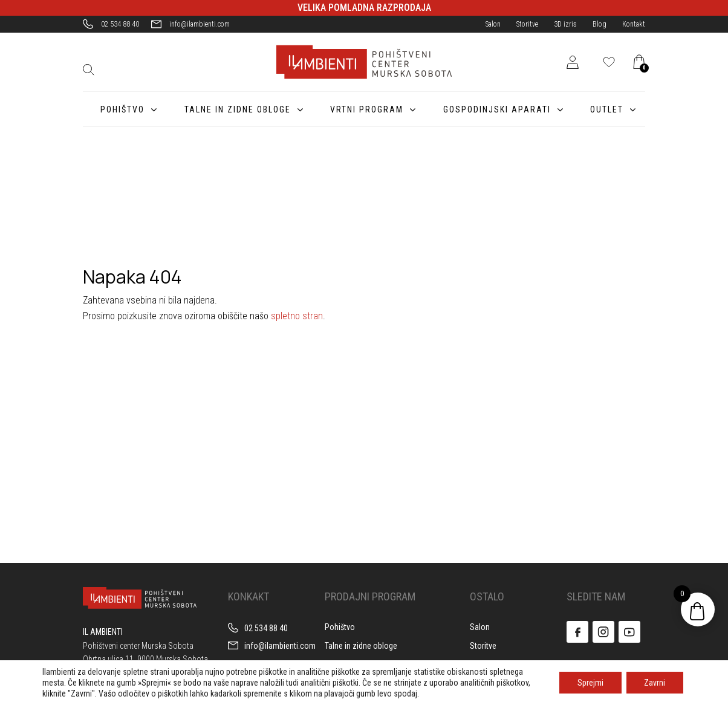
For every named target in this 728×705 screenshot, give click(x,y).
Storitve (527, 24)
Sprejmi (590, 683)
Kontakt (634, 24)
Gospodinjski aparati (495, 109)
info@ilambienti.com (200, 24)
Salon (493, 24)
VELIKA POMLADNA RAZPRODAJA (364, 8)
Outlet (606, 109)
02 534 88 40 (120, 24)
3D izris (565, 24)
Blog (600, 24)
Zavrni (655, 683)
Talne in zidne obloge (233, 109)
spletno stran (297, 316)
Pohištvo (116, 109)
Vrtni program (363, 109)
